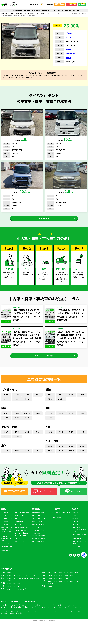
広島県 (82, 419)
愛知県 (6, 456)
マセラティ (60, 617)
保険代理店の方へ (20, 521)
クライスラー (5, 617)
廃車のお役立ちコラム (7, 553)
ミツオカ (53, 611)
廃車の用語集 (6, 557)
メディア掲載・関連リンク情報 (80, 536)
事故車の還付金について (40, 547)
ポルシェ (41, 613)
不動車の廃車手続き (39, 536)
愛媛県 (71, 438)
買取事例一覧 (44, 220)
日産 (13, 611)
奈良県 (82, 400)
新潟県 (6, 438)
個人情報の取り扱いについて (80, 541)
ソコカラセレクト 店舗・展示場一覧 (62, 519)
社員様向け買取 (19, 527)
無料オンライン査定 (20, 541)
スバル (28, 611)
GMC (76, 613)
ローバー (49, 617)
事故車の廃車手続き (39, 530)
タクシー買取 (18, 530)
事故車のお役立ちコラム (40, 524)
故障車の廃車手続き (39, 533)
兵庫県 (71, 400)
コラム (54, 10)
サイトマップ (77, 552)
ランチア (27, 619)
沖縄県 (82, 456)
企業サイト (76, 10)
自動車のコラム (57, 523)
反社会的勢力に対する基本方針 (80, 548)
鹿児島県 (71, 456)
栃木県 (27, 423)
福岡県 (68, 49)
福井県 (38, 438)
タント (68, 37)
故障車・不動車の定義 (39, 541)
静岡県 (17, 456)
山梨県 (27, 438)
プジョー (71, 617)
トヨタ (3, 611)
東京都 (6, 419)
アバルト (21, 619)
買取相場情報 (36, 10)
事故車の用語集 (37, 527)
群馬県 (17, 423)
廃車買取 (60, 10)
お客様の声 (5, 542)
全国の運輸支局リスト (21, 536)
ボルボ (54, 617)
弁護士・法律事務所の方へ (22, 518)
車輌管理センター (78, 533)
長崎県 (61, 452)
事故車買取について (39, 518)
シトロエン (4, 619)
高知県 (82, 438)
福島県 (27, 405)
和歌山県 (61, 405)
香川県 (61, 438)
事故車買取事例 (37, 521)
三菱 (37, 611)
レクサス (9, 611)
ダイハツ (69, 33)
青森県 (17, 400)
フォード (81, 613)
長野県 (17, 438)
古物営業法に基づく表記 (80, 544)
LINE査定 (17, 544)
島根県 (61, 419)
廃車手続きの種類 (7, 533)
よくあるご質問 (7, 549)
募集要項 (75, 527)
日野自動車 (59, 611)
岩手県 (27, 400)
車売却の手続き (46, 10)
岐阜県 (27, 456)
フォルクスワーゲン (32, 613)
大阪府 (50, 400)
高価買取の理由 (18, 10)
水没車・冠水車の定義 (39, 544)
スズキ (32, 611)
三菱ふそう (76, 611)
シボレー (61, 613)
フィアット (77, 617)
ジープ (67, 613)
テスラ (16, 617)
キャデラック (54, 613)
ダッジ (12, 617)
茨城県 (6, 423)
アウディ (22, 613)
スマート (47, 613)
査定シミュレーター (20, 547)
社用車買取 (18, 524)
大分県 (50, 456)
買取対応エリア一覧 (7, 545)
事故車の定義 (37, 539)
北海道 (6, 400)
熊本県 (82, 452)
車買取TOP (5, 518)
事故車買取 (68, 10)
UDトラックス (68, 611)
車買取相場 (5, 530)
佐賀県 (71, 452)
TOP (10, 10)
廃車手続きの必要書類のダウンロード (7, 537)
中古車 (68, 58)
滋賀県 (50, 405)
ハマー (72, 613)
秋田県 (6, 405)
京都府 (61, 400)
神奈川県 (27, 419)
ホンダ (18, 611)
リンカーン (4, 615)
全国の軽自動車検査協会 (21, 539)
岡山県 (71, 419)
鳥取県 (50, 419)
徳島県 (50, 438)
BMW (17, 613)
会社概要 (75, 521)
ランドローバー (30, 617)
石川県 (6, 442)
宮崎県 (61, 456)
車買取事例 (27, 10)
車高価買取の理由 (7, 524)
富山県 (17, 442)
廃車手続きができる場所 (21, 533)
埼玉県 (38, 419)
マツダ (23, 611)
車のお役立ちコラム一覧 (44, 360)
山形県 (17, 405)
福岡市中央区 (71, 54)
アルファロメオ (13, 619)
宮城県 (38, 400)
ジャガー (22, 617)
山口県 (50, 423)
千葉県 (17, 419)
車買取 (4, 515)
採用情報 (75, 524)
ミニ (66, 617)
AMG (13, 613)
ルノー (37, 617)
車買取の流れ (6, 521)
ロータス (43, 617)
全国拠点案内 (77, 530)
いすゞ (47, 611)
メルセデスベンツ (6, 613)
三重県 (38, 456)
